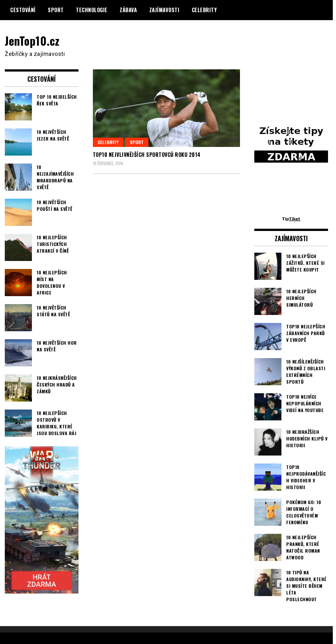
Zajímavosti (164, 10)
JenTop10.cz (32, 40)
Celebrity (204, 10)
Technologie (92, 10)
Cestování (23, 10)
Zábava (128, 10)
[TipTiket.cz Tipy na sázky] (291, 218)
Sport (56, 10)
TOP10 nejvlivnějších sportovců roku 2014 (147, 154)
